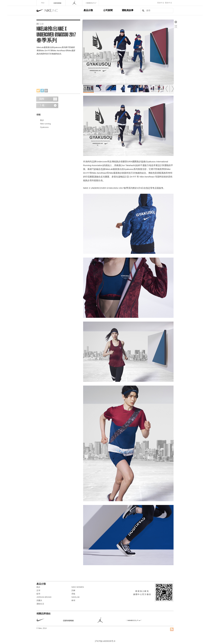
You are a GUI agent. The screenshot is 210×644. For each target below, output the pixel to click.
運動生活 (40, 604)
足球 (38, 590)
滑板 (73, 594)
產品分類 (88, 10)
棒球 (73, 600)
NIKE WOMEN (78, 587)
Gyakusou (44, 127)
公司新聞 (108, 10)
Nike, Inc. (60, 10)
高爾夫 (39, 600)
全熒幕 (176, 26)
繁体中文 (169, 3)
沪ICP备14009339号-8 (105, 641)
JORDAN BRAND (44, 597)
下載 (176, 22)
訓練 (73, 590)
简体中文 (161, 3)
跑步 (42, 120)
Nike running (45, 124)
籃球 (38, 594)
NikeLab (75, 597)
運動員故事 (128, 10)
